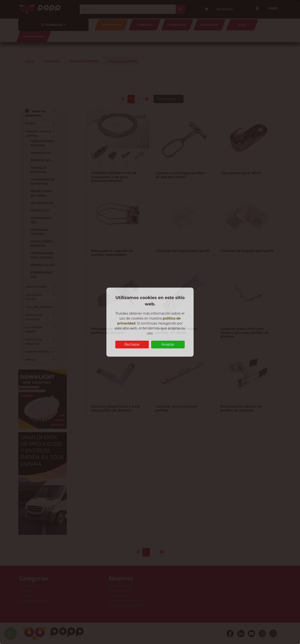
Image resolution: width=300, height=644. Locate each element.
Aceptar (168, 344)
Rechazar (132, 344)
